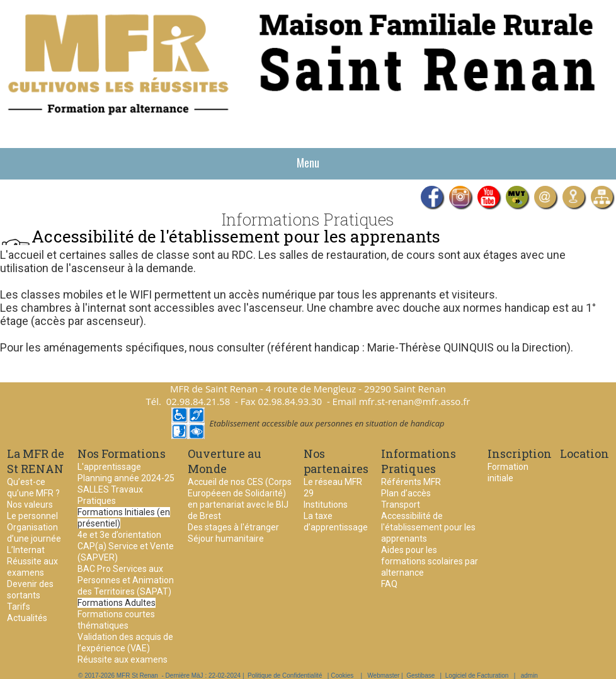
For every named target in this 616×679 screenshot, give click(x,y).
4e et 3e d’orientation (119, 535)
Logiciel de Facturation (477, 676)
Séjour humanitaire (226, 539)
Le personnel (32, 516)
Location (585, 454)
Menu (308, 163)
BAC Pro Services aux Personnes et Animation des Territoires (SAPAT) (126, 580)
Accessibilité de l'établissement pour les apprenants (428, 527)
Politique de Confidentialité (285, 676)
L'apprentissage (109, 467)
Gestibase (420, 676)
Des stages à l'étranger (233, 527)
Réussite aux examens (123, 659)
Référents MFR (411, 482)
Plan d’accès (406, 493)
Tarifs (19, 607)
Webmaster (383, 676)
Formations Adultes (117, 603)
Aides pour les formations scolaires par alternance (430, 561)
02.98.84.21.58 (198, 401)
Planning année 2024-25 (126, 478)
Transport (401, 505)
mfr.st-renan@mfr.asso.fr (415, 401)
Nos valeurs (30, 505)
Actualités (27, 618)
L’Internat (26, 550)
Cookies (342, 676)
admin (529, 676)
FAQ (389, 584)
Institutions (326, 505)
